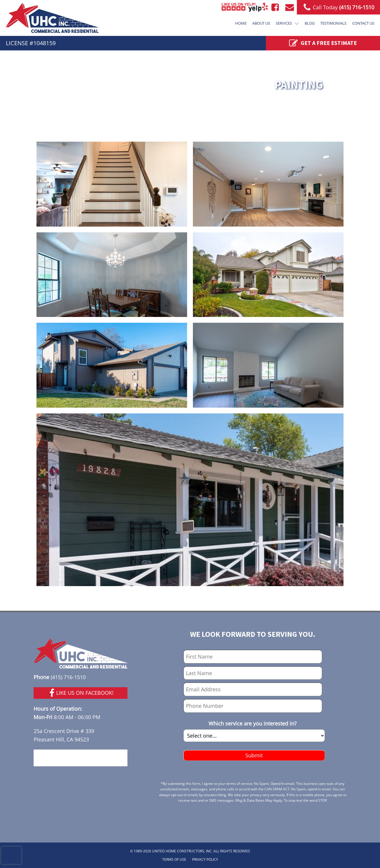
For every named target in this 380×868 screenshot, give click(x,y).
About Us (261, 23)
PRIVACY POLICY (205, 859)
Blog (310, 23)
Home (241, 23)
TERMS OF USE (174, 859)
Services (287, 23)
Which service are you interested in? (253, 723)
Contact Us (363, 23)
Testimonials (333, 23)
